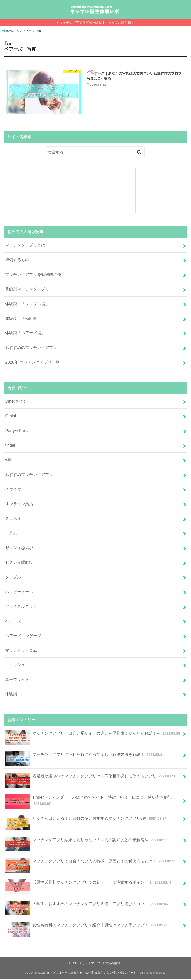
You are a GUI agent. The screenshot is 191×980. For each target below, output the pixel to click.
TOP (74, 964)
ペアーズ (13, 622)
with (9, 461)
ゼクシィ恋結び (19, 548)
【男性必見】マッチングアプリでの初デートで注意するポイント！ (89, 885)
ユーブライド (17, 680)
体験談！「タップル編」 (27, 304)
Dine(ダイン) (17, 402)
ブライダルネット (21, 607)
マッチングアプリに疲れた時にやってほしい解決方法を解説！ (85, 757)
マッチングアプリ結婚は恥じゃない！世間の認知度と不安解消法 (87, 843)
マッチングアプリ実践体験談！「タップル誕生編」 (97, 23)
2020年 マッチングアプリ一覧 (32, 363)
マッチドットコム (21, 651)
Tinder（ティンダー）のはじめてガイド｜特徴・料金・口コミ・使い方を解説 (88, 802)
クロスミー (15, 519)
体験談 (11, 695)
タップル (13, 578)
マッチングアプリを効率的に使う (35, 275)
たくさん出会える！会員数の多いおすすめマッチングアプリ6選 (86, 821)
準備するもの (17, 260)
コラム (11, 534)
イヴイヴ (13, 490)
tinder (10, 446)
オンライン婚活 (19, 504)
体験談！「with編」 (23, 319)
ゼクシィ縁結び (19, 563)
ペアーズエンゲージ (23, 636)
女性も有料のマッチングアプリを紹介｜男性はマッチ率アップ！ (87, 928)
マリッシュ (15, 665)
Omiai (11, 417)
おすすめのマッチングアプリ (31, 348)
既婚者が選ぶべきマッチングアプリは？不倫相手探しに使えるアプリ (91, 779)
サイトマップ (91, 964)
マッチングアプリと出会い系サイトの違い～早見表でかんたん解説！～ (93, 736)
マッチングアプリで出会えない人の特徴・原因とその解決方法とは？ (91, 864)
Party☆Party (17, 431)
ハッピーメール (19, 592)
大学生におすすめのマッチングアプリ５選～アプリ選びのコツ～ (87, 906)
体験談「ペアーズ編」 (25, 334)
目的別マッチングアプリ (27, 290)
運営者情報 (113, 964)
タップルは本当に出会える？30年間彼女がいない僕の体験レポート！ (93, 973)
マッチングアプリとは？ (27, 246)
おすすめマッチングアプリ (29, 475)
